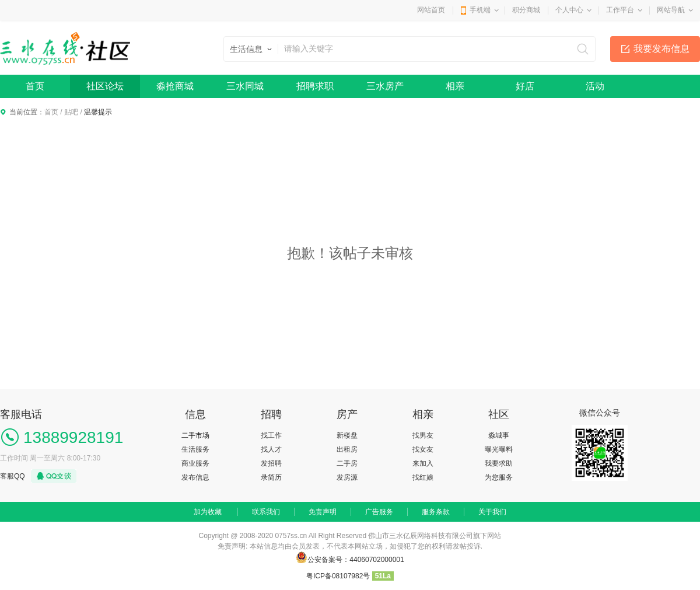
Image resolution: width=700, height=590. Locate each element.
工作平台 (620, 10)
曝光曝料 (499, 449)
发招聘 (271, 463)
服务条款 (436, 512)
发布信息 (195, 477)
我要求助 (499, 463)
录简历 (271, 477)
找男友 (423, 435)
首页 (35, 86)
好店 (525, 86)
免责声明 (323, 512)
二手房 (347, 463)
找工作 (271, 435)
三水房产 (385, 86)
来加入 (423, 463)
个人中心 (569, 10)
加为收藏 (208, 512)
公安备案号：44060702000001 (356, 560)
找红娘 (423, 477)
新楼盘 (347, 435)
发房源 (347, 477)
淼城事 (499, 435)
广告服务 (379, 512)
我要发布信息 (661, 49)
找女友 (423, 449)
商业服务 (195, 463)
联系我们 (266, 512)
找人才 (271, 449)
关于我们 (492, 512)
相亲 (455, 86)
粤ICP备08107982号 (338, 576)
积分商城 (526, 10)
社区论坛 (105, 86)
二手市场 (195, 435)
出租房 (347, 449)
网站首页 (431, 10)
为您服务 (499, 477)
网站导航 (671, 10)
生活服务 (195, 449)
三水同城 (245, 86)
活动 (595, 86)
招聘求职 (315, 86)
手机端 (480, 10)
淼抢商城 (175, 86)
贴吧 (71, 112)
